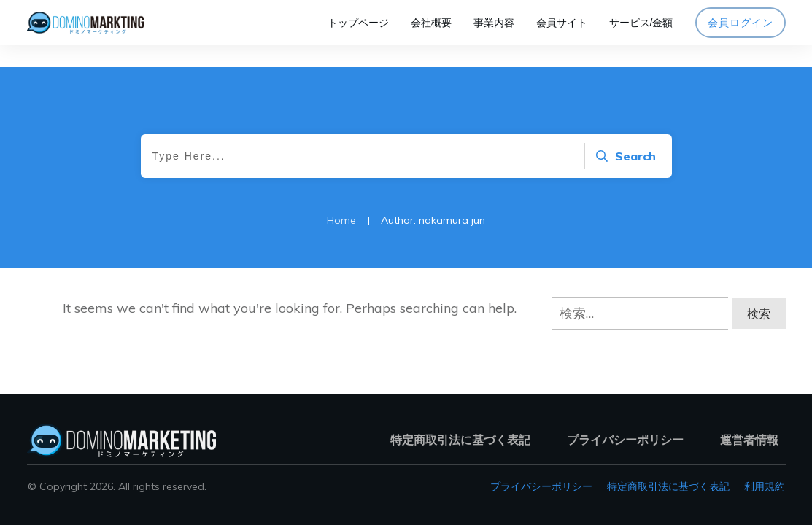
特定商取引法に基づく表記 (668, 486)
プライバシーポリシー (541, 486)
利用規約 (765, 486)
